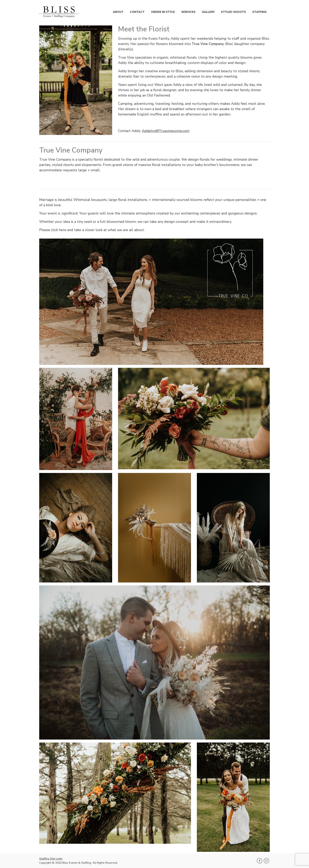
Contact (137, 12)
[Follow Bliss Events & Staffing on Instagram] (266, 861)
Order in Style (163, 12)
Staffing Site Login (51, 859)
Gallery (208, 12)
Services (188, 12)
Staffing (259, 12)
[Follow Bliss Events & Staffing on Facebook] (260, 861)
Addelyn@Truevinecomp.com (166, 131)
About (118, 12)
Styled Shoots (233, 12)
